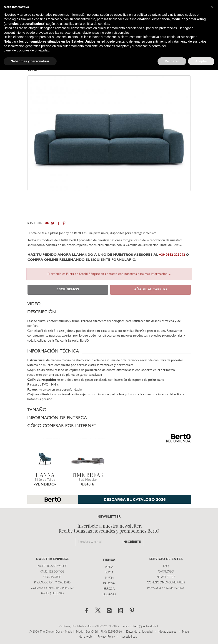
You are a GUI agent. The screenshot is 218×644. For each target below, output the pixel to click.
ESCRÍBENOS (68, 290)
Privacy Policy (106, 637)
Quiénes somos (52, 572)
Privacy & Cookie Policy (166, 588)
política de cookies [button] (96, 24)
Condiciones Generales (166, 583)
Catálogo (166, 572)
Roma (109, 573)
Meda (109, 567)
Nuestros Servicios (52, 566)
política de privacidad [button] (152, 15)
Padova (109, 584)
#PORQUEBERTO (52, 594)
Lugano (109, 594)
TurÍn (109, 578)
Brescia (109, 589)
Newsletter (166, 577)
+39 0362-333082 (172, 255)
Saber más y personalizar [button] (30, 61)
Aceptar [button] (201, 61)
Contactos (52, 577)
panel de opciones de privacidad (26, 50)
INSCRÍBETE (132, 542)
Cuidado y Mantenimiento (52, 588)
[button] (109, 304)
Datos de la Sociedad (140, 632)
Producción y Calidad (52, 583)
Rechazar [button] (172, 61)
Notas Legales (167, 632)
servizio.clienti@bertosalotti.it (140, 627)
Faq (166, 566)
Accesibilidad (129, 637)
